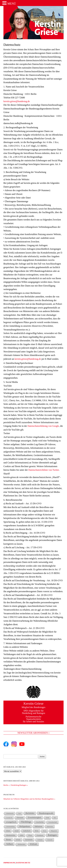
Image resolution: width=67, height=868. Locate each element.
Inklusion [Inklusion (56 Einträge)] (39, 826)
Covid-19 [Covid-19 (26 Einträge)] (9, 818)
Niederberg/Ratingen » (19, 785)
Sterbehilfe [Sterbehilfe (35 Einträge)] (29, 840)
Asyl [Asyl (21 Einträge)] (20, 813)
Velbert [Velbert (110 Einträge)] (10, 844)
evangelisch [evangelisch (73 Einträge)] (11, 822)
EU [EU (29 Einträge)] (55, 818)
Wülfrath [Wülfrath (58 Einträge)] (33, 844)
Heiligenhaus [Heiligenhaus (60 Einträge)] (25, 826)
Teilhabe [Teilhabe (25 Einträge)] (40, 840)
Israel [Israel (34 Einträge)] (17, 831)
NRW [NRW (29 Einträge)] (22, 835)
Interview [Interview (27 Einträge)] (50, 827)
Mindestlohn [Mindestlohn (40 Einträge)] (11, 835)
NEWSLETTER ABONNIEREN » (33, 733)
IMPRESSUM (9, 863)
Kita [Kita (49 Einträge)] (37, 831)
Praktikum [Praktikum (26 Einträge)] (40, 835)
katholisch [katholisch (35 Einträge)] (27, 831)
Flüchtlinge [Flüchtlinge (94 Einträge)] (26, 822)
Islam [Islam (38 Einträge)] (8, 831)
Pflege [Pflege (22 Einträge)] (30, 835)
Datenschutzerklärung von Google (43, 426)
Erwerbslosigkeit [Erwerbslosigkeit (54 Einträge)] (35, 818)
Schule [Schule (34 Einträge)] (18, 840)
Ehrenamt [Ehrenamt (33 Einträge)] (20, 818)
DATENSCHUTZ (23, 863)
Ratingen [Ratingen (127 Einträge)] (52, 835)
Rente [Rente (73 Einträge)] (9, 840)
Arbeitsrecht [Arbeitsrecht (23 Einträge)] (10, 813)
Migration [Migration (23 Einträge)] (54, 831)
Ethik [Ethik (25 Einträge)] (48, 818)
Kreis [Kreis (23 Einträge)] (45, 831)
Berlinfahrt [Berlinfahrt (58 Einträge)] (30, 813)
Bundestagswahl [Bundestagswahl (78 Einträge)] (46, 813)
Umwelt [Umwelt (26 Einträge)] (50, 840)
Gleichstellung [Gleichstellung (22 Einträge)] (10, 827)
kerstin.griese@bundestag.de (17, 101)
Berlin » (6, 785)
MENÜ (12, 4)
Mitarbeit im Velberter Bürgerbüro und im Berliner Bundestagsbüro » (29, 799)
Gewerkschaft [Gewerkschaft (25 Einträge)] (53, 822)
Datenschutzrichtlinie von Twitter (44, 470)
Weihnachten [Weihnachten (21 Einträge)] (21, 844)
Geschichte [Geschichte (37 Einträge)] (40, 822)
